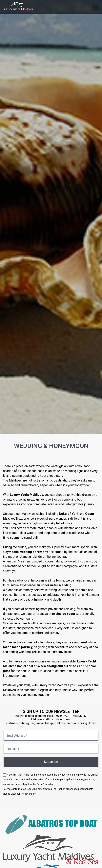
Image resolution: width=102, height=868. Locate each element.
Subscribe (51, 762)
